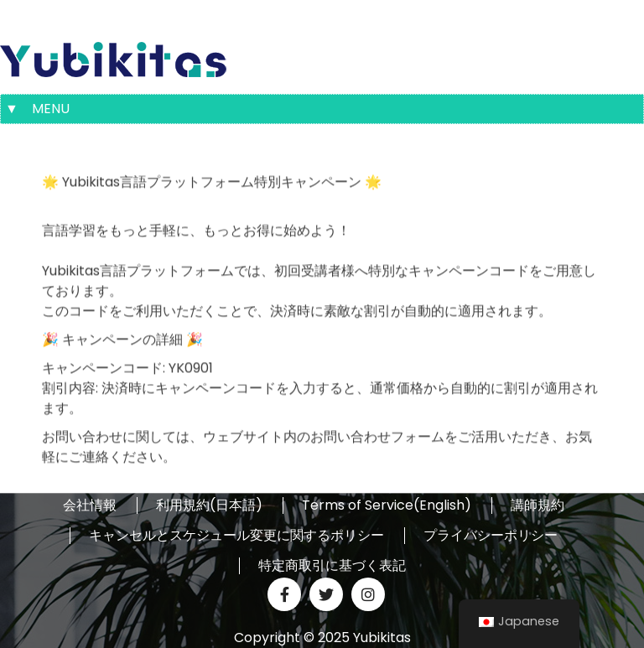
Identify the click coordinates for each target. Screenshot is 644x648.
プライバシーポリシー (491, 536)
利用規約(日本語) (209, 505)
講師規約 (538, 505)
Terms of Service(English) (387, 505)
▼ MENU (37, 109)
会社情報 (90, 505)
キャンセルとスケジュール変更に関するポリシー (236, 536)
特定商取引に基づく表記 (332, 566)
